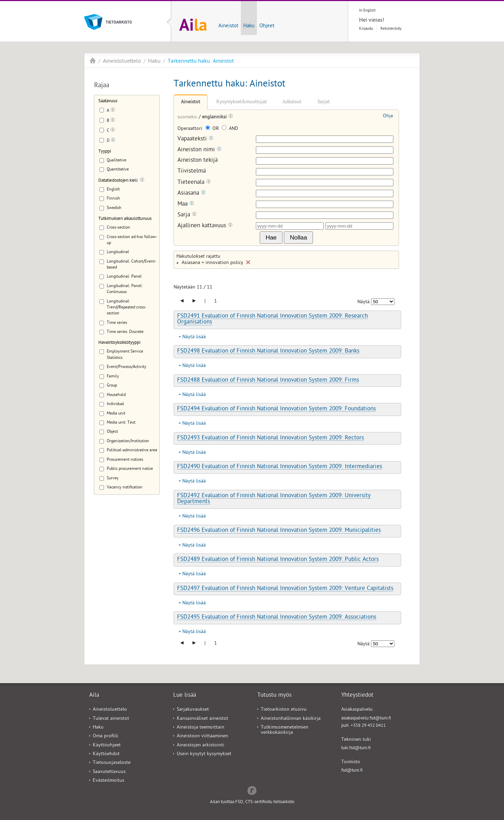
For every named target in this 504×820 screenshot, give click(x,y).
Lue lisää (185, 696)
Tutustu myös (274, 696)
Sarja (187, 215)
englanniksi (215, 117)
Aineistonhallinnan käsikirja (291, 719)
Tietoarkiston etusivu (284, 710)
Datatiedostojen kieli (118, 181)
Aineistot (228, 26)
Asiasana (192, 193)
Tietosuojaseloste (112, 763)
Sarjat (324, 102)
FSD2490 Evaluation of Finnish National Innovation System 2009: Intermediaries (280, 467)
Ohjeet (267, 26)
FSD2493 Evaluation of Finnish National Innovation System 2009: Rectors (271, 438)
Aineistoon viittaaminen (202, 736)
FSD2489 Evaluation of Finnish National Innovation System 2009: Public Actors (278, 560)
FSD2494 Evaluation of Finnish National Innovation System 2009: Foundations (276, 409)
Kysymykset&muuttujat (241, 102)
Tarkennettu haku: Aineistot (201, 62)
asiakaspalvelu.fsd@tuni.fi (366, 719)
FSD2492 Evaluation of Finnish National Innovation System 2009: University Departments (274, 499)
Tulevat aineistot (111, 719)
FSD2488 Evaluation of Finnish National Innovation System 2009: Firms (268, 381)
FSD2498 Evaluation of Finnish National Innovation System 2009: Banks (268, 352)
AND (230, 129)
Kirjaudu (366, 29)
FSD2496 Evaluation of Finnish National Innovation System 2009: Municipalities (279, 531)
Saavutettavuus (109, 772)
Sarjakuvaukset (193, 710)
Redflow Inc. (252, 790)
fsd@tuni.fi (352, 771)
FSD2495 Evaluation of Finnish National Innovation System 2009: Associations (277, 618)
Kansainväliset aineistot (202, 719)
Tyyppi (105, 152)
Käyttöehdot (106, 754)
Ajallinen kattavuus (205, 226)
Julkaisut (292, 102)
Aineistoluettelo (122, 62)
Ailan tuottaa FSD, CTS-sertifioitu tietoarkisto (252, 802)
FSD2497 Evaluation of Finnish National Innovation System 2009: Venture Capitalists (285, 589)
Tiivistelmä (192, 172)
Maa (186, 204)
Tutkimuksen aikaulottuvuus (125, 219)
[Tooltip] (113, 111)
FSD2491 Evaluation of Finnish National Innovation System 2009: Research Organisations (272, 319)
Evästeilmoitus (108, 781)
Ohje (388, 116)
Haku (249, 26)
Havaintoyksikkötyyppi (119, 343)
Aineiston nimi (199, 150)
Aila (93, 61)
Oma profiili (106, 736)
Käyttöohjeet (107, 746)
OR (213, 129)
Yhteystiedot (357, 696)
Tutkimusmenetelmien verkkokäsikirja (285, 730)
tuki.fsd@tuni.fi (356, 748)
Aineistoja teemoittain (201, 728)
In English (367, 11)
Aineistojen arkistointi (201, 746)
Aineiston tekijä (198, 161)
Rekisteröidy (391, 29)
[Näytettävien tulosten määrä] (383, 302)
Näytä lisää (194, 337)
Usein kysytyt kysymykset (204, 754)
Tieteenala (194, 183)
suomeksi (188, 117)
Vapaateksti (195, 139)
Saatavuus (108, 101)
